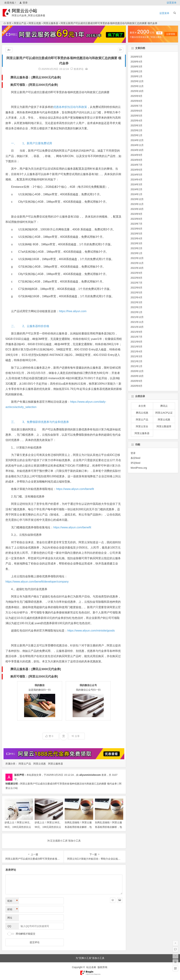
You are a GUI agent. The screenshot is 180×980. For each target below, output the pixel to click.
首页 (7, 23)
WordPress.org (139, 468)
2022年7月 (136, 283)
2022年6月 (136, 288)
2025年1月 (136, 135)
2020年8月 (136, 386)
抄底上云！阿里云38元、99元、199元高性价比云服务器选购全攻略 (48, 827)
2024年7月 (136, 165)
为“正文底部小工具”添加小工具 (64, 841)
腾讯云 (164, 406)
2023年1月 (136, 253)
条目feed (135, 458)
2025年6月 (136, 111)
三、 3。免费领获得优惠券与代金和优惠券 (40, 422)
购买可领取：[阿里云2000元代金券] (34, 85)
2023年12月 (137, 199)
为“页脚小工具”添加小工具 (90, 958)
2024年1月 (136, 194)
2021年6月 (136, 342)
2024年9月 (136, 155)
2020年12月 (137, 371)
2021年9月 (136, 332)
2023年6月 (136, 229)
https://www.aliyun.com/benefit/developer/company (37, 582)
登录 (23, 3)
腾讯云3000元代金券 (46, 77)
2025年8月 (136, 101)
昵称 (12, 901)
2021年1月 (136, 366)
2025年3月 (136, 125)
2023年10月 (137, 209)
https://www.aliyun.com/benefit (75, 489)
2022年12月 (137, 258)
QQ (9, 926)
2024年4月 (136, 180)
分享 (75, 736)
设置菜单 (172, 3)
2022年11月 (137, 263)
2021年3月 (136, 356)
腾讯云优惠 (142, 413)
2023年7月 (136, 224)
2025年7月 (136, 106)
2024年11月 (137, 145)
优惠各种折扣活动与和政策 (70, 107)
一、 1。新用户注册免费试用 (32, 143)
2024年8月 (136, 160)
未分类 (142, 406)
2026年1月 (136, 76)
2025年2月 (136, 130)
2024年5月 (136, 175)
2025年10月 (137, 91)
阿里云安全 (142, 426)
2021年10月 (137, 327)
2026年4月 (136, 62)
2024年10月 (137, 150)
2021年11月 (137, 322)
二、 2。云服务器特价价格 (30, 326)
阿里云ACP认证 (164, 413)
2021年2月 (136, 361)
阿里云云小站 (25, 11)
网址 (10, 918)
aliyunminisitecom (90, 775)
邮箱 (12, 909)
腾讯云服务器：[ (21, 77)
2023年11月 (137, 204)
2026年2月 (136, 71)
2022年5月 (136, 293)
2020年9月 (136, 381)
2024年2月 (136, 189)
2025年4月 (136, 121)
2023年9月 (136, 214)
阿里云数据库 (164, 426)
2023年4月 (136, 238)
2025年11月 (137, 86)
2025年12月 (137, 81)
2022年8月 (136, 278)
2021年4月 (136, 351)
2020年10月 (137, 376)
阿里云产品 (20, 23)
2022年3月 (136, 302)
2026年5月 (136, 57)
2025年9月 (136, 96)
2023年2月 (136, 248)
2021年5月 (136, 347)
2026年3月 (136, 67)
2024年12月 (137, 140)
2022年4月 (136, 297)
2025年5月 (136, 116)
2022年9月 (136, 273)
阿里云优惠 (35, 23)
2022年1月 (136, 312)
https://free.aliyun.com (73, 311)
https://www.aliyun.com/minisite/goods (91, 631)
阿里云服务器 (51, 23)
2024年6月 (136, 170)
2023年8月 (136, 219)
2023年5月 (136, 234)
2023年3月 (136, 243)
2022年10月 (137, 268)
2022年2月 (136, 307)
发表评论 (77, 69)
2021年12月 (137, 317)
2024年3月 (136, 184)
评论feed (135, 463)
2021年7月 (136, 337)
